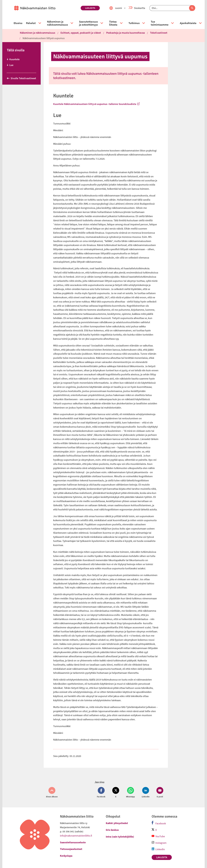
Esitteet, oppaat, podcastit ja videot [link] (81, 33)
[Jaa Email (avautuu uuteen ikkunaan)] (159, 793)
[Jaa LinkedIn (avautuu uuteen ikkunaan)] (146, 793)
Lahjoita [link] (90, 8)
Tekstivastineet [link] (159, 33)
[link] (46, 8)
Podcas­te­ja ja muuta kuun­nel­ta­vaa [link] (125, 33)
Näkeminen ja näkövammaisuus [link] (38, 33)
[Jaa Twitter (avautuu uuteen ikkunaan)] (116, 793)
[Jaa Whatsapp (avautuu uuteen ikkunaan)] (130, 793)
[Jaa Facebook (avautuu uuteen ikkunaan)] (102, 793)
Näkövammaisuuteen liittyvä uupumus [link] (44, 38)
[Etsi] (172, 8)
